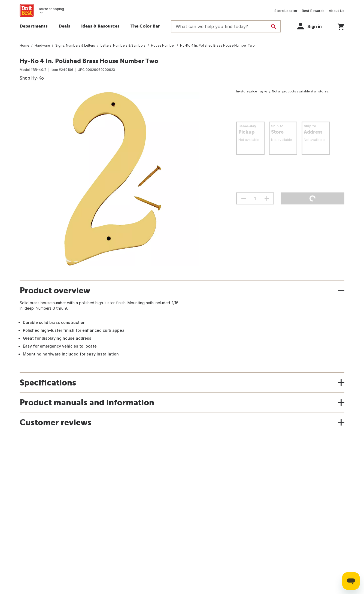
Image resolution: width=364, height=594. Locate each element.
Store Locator (286, 11)
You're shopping (51, 9)
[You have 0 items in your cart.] (341, 26)
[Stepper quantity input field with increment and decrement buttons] (255, 198)
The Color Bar (145, 26)
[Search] (274, 26)
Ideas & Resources (100, 26)
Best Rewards (313, 11)
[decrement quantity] (244, 198)
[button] (312, 26)
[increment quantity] (267, 198)
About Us (337, 11)
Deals (64, 26)
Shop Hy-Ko (32, 78)
